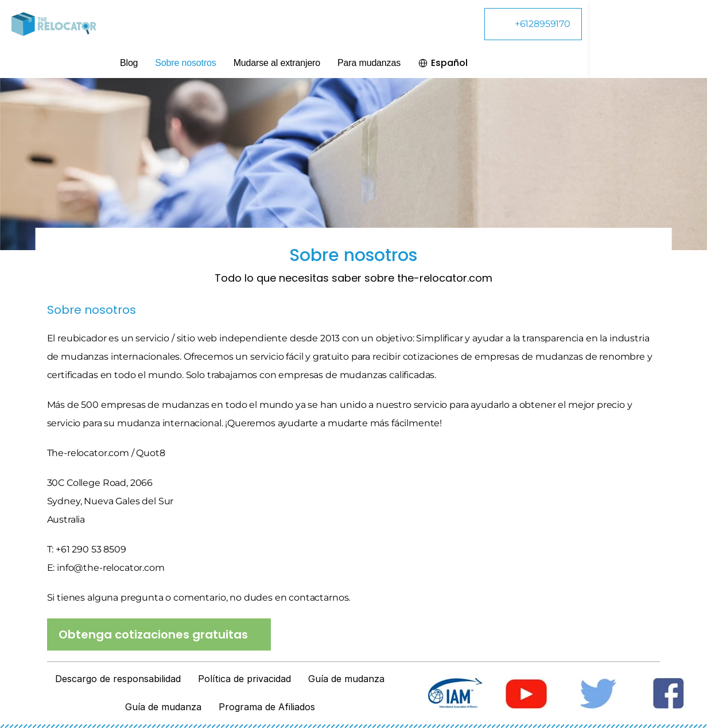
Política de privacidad (244, 679)
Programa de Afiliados (267, 707)
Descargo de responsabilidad (118, 679)
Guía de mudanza (346, 679)
